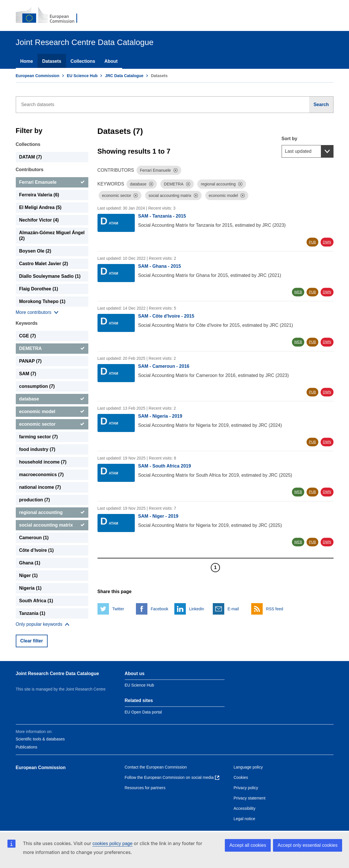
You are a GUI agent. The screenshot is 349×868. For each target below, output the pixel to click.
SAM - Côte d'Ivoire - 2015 (166, 316)
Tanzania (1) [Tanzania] (32, 613)
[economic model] (52, 412)
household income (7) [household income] (43, 462)
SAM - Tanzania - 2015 (162, 216)
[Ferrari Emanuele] (52, 182)
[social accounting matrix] (52, 525)
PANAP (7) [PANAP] (31, 361)
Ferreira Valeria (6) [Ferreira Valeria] (39, 195)
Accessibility (245, 808)
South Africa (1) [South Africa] (36, 601)
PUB (312, 242)
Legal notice (245, 819)
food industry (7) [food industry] (37, 449)
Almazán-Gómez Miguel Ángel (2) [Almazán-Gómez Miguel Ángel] (52, 235)
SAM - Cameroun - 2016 (164, 366)
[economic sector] (52, 424)
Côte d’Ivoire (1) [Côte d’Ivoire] (37, 550)
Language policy (248, 767)
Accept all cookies (248, 845)
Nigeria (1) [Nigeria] (30, 588)
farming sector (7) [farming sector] (39, 437)
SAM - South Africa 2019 (165, 466)
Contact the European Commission (156, 767)
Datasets (52, 61)
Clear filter (32, 641)
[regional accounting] (52, 513)
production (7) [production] (35, 500)
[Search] (321, 105)
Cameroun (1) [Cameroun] (34, 538)
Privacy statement (250, 798)
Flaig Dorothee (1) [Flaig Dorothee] (39, 289)
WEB (298, 292)
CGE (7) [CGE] (28, 336)
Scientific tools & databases (40, 739)
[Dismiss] (176, 170)
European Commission (38, 76)
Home (27, 61)
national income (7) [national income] (40, 487)
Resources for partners (145, 788)
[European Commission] (50, 15)
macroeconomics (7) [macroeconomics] (42, 475)
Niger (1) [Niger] (29, 575)
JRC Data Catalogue (124, 76)
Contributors (30, 170)
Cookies (241, 777)
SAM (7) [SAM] (28, 374)
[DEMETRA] (52, 349)
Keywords (27, 323)
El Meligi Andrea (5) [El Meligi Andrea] (40, 207)
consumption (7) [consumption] (37, 386)
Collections (83, 61)
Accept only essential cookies (308, 845)
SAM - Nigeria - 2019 (160, 416)
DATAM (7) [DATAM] (31, 157)
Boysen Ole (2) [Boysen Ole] (35, 251)
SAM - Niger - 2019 (158, 516)
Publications (27, 747)
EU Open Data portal (143, 712)
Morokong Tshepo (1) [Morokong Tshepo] (42, 301)
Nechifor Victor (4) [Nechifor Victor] (39, 220)
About (111, 61)
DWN (327, 242)
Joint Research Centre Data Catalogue (57, 674)
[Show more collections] (37, 312)
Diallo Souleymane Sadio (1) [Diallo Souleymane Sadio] (50, 276)
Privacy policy (246, 788)
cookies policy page (112, 843)
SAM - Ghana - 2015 (160, 266)
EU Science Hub (82, 76)
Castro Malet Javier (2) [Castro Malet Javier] (44, 264)
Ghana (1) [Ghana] (30, 563)
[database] (52, 399)
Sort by (289, 139)
